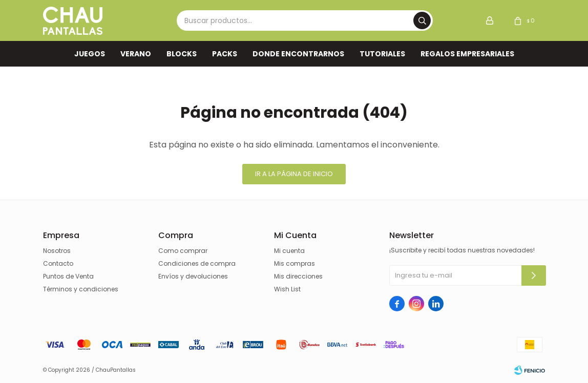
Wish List (287, 289)
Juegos (90, 54)
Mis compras (295, 263)
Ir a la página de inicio (294, 174)
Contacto (58, 263)
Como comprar (183, 251)
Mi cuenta (289, 251)
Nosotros (57, 251)
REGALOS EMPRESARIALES (467, 54)
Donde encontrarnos (298, 54)
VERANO (136, 54)
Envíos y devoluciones (193, 276)
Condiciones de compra (197, 263)
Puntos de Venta (68, 276)
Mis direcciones (298, 276)
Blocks (182, 54)
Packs (225, 54)
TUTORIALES (382, 54)
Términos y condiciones (81, 289)
